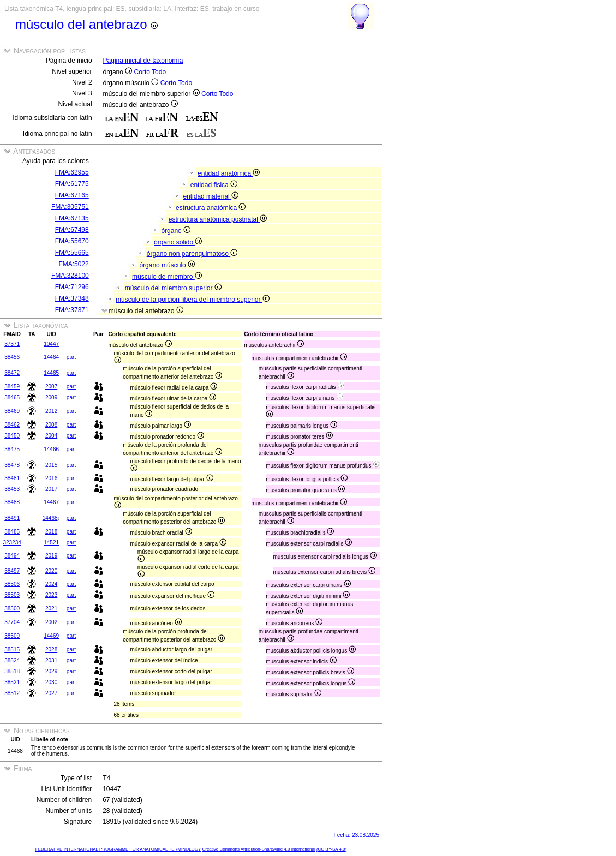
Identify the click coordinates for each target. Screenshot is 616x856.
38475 (12, 449)
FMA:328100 (70, 276)
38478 (12, 465)
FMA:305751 (70, 207)
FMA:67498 (72, 230)
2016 (51, 478)
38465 (12, 397)
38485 (12, 532)
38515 (12, 650)
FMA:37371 (72, 310)
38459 (12, 387)
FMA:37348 (72, 298)
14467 (51, 502)
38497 (12, 571)
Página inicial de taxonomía (143, 61)
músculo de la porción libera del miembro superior (193, 300)
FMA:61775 (72, 184)
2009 (51, 397)
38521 (12, 682)
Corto (142, 72)
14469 (51, 636)
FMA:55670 (72, 241)
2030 (51, 682)
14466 (51, 449)
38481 (12, 478)
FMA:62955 (72, 172)
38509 (12, 636)
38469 (12, 411)
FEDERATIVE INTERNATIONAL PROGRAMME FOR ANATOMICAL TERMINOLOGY (118, 849)
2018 (51, 532)
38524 (12, 660)
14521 (51, 543)
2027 (51, 693)
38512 (12, 693)
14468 (50, 518)
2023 (51, 595)
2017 (51, 489)
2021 (51, 609)
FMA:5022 (73, 264)
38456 (12, 357)
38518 (12, 671)
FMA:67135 (72, 218)
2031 (51, 660)
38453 (12, 489)
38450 (12, 436)
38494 (12, 556)
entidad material (211, 196)
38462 (12, 425)
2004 (51, 436)
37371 (12, 344)
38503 (12, 595)
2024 (51, 584)
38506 (12, 584)
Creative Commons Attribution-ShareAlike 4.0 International (258, 849)
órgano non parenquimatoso (192, 254)
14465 (51, 373)
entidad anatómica (229, 173)
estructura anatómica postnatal (218, 219)
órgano (176, 231)
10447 (51, 344)
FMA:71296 (72, 287)
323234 (12, 543)
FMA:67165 (72, 195)
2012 (51, 411)
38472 (12, 373)
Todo (159, 72)
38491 (12, 518)
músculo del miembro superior (173, 288)
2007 (51, 387)
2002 (51, 622)
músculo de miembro (167, 277)
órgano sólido (178, 242)
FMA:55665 (72, 253)
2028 (51, 650)
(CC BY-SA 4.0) (331, 849)
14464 (51, 357)
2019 (51, 556)
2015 (51, 465)
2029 (51, 671)
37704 (12, 622)
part (71, 357)
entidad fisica (214, 185)
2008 (51, 425)
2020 (51, 571)
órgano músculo (167, 265)
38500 (12, 609)
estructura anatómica (211, 208)
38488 (12, 502)
